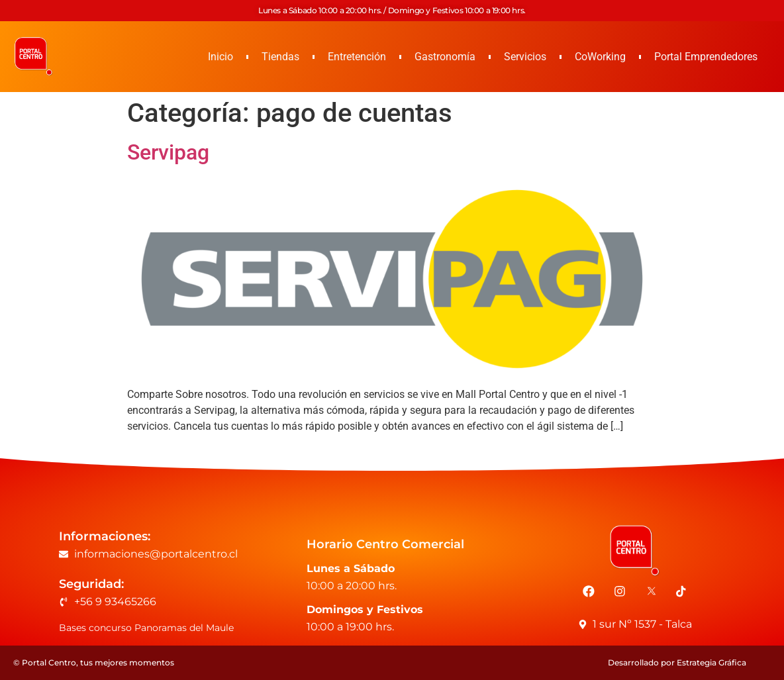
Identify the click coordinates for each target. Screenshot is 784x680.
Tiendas (280, 57)
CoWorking (600, 57)
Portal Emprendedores (706, 57)
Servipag (168, 152)
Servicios (525, 57)
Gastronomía (445, 57)
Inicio (220, 57)
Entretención (357, 57)
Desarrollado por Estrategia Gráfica (677, 662)
